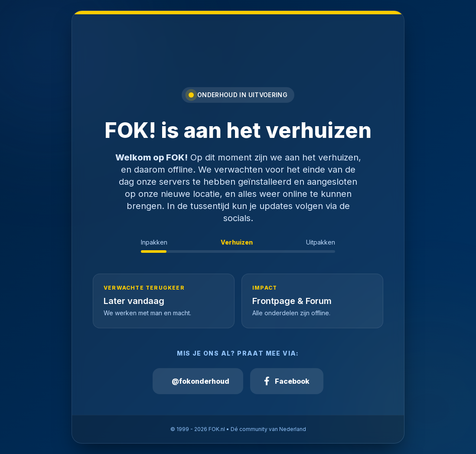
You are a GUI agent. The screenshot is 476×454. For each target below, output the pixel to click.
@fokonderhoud (201, 381)
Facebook (287, 381)
